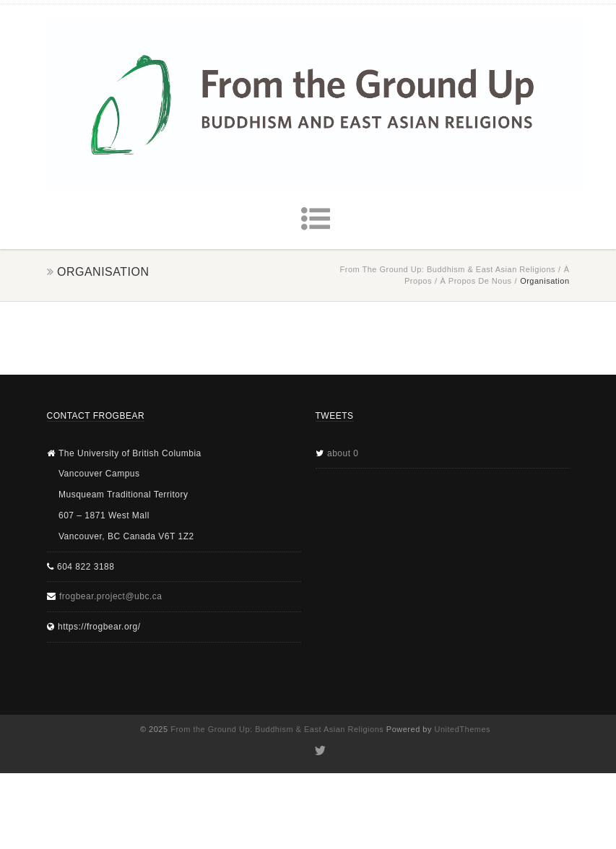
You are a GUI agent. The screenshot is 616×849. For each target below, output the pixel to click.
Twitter (319, 751)
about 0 (343, 453)
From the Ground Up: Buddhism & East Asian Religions (448, 269)
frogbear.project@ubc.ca (110, 596)
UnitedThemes (463, 729)
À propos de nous (476, 281)
